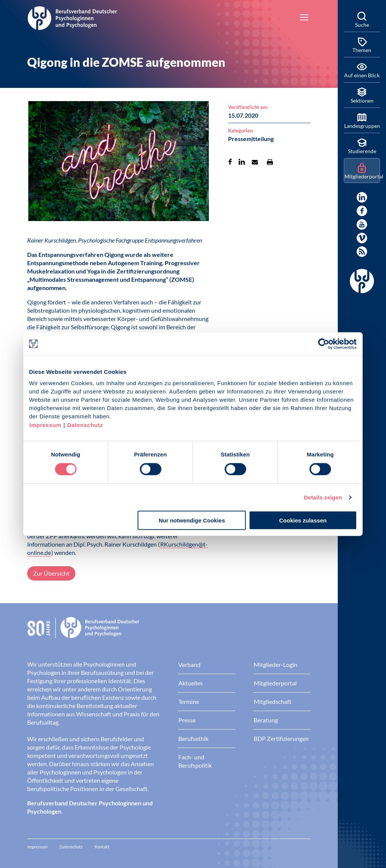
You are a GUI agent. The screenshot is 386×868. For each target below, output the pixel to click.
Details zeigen (323, 497)
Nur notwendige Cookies (192, 520)
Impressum (45, 425)
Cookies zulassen (303, 520)
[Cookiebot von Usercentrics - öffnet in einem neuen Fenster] (324, 344)
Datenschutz (85, 425)
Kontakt (102, 847)
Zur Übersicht (51, 573)
